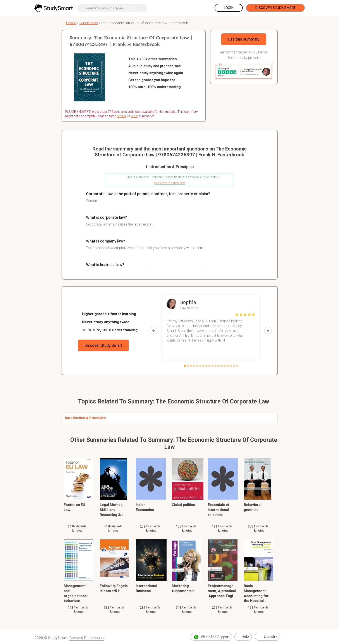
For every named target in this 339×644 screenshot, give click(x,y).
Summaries (89, 23)
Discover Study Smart (275, 8)
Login (229, 8)
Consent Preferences (87, 638)
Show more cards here (170, 183)
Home (71, 23)
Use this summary (244, 39)
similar (122, 116)
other (134, 116)
